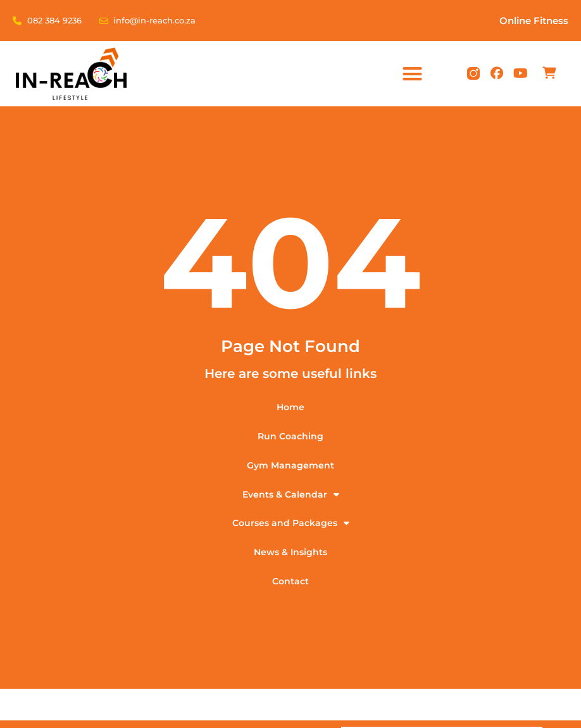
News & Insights (290, 553)
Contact (290, 582)
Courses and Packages (291, 524)
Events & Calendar (291, 494)
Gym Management (290, 465)
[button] (413, 74)
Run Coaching (290, 436)
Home (290, 407)
